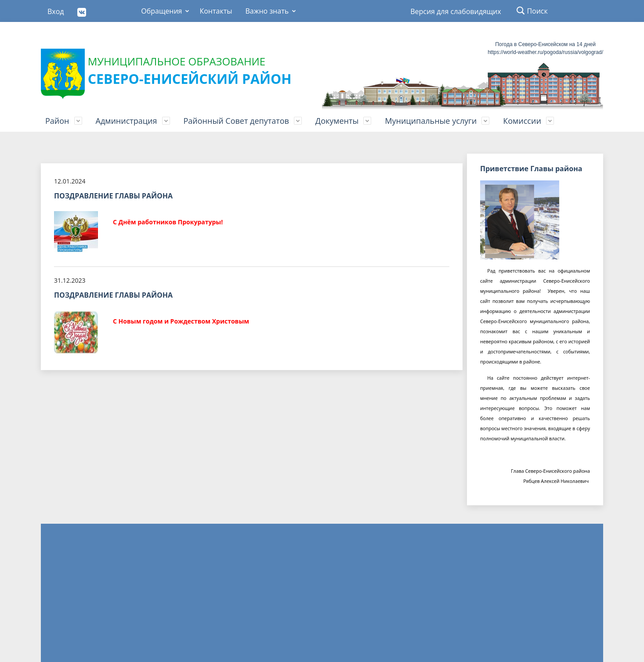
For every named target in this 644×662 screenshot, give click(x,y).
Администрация (127, 121)
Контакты (216, 11)
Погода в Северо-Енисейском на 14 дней (545, 44)
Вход (56, 11)
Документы (337, 121)
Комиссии (522, 121)
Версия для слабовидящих (455, 11)
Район (57, 121)
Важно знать (267, 11)
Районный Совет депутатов (236, 121)
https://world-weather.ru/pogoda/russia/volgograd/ (545, 52)
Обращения (161, 11)
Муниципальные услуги (431, 121)
